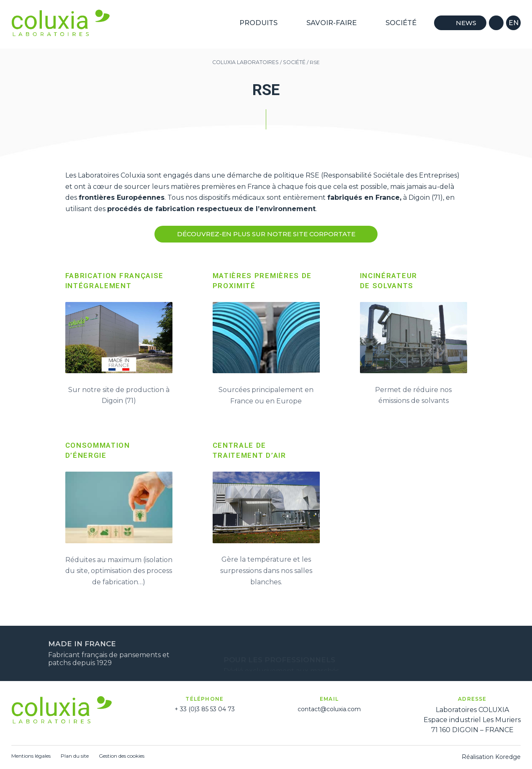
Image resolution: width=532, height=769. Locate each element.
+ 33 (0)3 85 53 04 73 (205, 709)
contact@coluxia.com (329, 709)
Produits (263, 23)
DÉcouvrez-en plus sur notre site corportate (266, 234)
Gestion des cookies (122, 756)
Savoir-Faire (335, 23)
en (514, 22)
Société (405, 23)
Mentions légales (31, 756)
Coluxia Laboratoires (246, 62)
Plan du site (75, 756)
